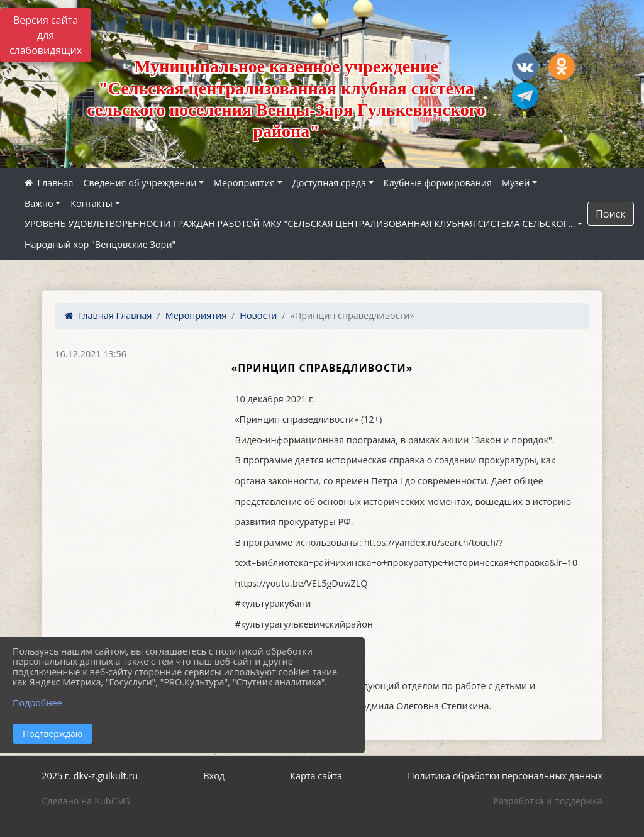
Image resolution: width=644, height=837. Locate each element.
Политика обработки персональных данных (505, 776)
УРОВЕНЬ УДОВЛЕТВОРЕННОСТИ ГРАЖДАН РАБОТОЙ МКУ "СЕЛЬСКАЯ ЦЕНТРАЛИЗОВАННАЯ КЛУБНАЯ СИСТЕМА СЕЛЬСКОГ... (300, 224)
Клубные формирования (438, 183)
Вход (214, 776)
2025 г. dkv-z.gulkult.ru (90, 776)
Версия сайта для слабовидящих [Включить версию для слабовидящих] (46, 35)
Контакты (92, 203)
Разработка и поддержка (547, 801)
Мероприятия (244, 183)
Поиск (610, 214)
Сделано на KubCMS (86, 801)
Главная (108, 315)
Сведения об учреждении (140, 183)
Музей (516, 183)
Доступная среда (329, 183)
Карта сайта (316, 776)
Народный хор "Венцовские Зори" (100, 244)
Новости (258, 315)
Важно (39, 203)
